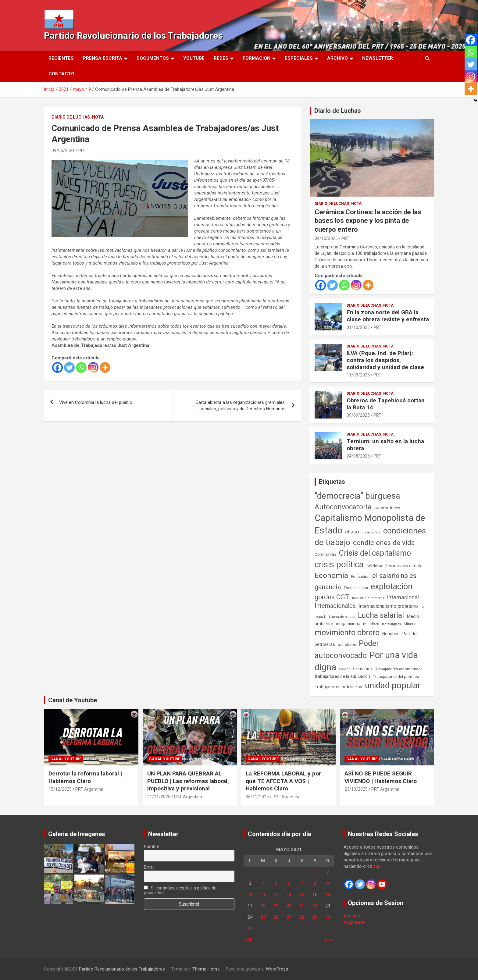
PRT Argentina (89, 789)
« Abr (249, 940)
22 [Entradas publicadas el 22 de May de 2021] (315, 906)
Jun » (329, 940)
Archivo (337, 58)
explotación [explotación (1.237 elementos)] (392, 586)
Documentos (153, 58)
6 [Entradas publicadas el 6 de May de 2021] (289, 883)
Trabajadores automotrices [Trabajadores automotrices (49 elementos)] (399, 669)
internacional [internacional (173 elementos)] (403, 597)
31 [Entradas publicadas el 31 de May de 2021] (250, 928)
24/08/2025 (358, 456)
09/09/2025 (358, 415)
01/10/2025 (358, 327)
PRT (82, 151)
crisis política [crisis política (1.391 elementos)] (339, 564)
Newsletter (378, 58)
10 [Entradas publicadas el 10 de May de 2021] (250, 895)
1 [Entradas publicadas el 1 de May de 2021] (315, 872)
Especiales (299, 58)
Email (149, 867)
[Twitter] (69, 367)
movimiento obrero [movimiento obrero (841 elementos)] (347, 633)
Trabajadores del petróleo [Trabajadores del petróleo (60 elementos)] (396, 677)
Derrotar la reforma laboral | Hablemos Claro (85, 777)
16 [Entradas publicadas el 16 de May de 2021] (328, 895)
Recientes (61, 58)
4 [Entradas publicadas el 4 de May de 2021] (263, 883)
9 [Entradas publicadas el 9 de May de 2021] (328, 883)
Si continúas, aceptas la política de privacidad (180, 890)
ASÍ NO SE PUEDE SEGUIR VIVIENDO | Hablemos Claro (381, 777)
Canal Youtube (66, 759)
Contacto (61, 74)
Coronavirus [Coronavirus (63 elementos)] (325, 554)
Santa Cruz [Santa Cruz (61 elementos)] (363, 669)
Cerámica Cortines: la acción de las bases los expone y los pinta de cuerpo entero (368, 221)
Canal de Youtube (73, 700)
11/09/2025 (358, 375)
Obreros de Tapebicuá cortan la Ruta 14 (386, 404)
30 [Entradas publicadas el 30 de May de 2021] (328, 917)
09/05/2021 (63, 151)
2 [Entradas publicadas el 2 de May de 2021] (328, 872)
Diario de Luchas (71, 117)
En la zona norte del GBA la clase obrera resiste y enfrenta (388, 316)
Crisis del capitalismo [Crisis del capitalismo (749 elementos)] (375, 553)
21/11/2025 (159, 797)
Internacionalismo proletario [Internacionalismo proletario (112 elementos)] (388, 606)
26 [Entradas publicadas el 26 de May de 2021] (276, 917)
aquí (377, 866)
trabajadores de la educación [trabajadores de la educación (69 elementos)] (342, 676)
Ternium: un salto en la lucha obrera (385, 445)
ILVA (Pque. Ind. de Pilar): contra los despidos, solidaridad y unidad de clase (385, 360)
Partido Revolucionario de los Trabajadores (133, 36)
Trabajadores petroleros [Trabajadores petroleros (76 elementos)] (338, 687)
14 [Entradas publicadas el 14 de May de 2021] (302, 895)
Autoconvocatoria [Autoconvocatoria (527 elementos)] (343, 507)
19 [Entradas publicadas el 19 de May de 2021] (276, 906)
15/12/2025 (60, 789)
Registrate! (354, 922)
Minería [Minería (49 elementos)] (410, 624)
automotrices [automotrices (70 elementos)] (387, 508)
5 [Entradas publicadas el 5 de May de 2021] (276, 883)
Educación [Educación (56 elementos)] (360, 577)
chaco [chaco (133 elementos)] (352, 532)
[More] (105, 367)
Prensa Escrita (103, 58)
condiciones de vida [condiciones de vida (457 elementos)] (384, 543)
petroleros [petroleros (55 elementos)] (347, 645)
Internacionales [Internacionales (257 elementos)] (335, 606)
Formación (257, 58)
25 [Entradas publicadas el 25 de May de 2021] (263, 917)
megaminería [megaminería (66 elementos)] (348, 624)
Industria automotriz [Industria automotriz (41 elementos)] (368, 598)
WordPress (277, 969)
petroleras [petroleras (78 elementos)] (325, 645)
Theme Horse (206, 969)
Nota (98, 117)
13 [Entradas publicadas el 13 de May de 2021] (289, 895)
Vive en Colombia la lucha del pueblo (96, 402)
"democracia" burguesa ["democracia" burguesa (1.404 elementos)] (357, 496)
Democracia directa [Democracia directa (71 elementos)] (404, 566)
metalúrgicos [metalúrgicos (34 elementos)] (391, 624)
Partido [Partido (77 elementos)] (410, 634)
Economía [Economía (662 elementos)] (331, 576)
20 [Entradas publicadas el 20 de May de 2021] (289, 906)
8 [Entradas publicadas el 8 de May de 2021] (315, 883)
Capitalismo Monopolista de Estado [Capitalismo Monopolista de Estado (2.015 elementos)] (370, 524)
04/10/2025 (326, 238)
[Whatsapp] (81, 367)
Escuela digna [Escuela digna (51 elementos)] (356, 588)
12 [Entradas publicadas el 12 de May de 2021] (276, 895)
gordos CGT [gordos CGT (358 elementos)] (332, 597)
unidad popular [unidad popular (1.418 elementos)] (393, 685)
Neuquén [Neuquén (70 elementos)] (391, 634)
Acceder (352, 916)
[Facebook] (57, 367)
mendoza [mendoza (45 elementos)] (371, 624)
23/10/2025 (356, 789)
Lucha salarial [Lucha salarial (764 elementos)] (381, 615)
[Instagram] (93, 367)
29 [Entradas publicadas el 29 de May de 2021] (315, 917)
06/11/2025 (257, 797)
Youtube (194, 58)
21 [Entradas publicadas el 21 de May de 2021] (302, 906)
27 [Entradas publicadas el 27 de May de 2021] (289, 917)
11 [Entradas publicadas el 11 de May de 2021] (263, 895)
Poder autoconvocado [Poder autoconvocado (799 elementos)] (347, 649)
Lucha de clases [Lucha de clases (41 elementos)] (342, 617)
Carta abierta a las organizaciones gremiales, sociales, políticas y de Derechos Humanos (241, 406)
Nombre (152, 846)
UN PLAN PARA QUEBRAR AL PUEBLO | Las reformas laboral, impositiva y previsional (188, 781)
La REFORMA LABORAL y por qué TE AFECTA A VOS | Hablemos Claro (283, 781)
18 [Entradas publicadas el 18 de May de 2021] (263, 906)
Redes (221, 58)
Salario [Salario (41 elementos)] (345, 669)
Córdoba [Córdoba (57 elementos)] (374, 566)
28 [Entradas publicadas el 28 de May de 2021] (302, 917)
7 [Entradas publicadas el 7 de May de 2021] (302, 883)
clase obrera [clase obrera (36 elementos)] (371, 532)
